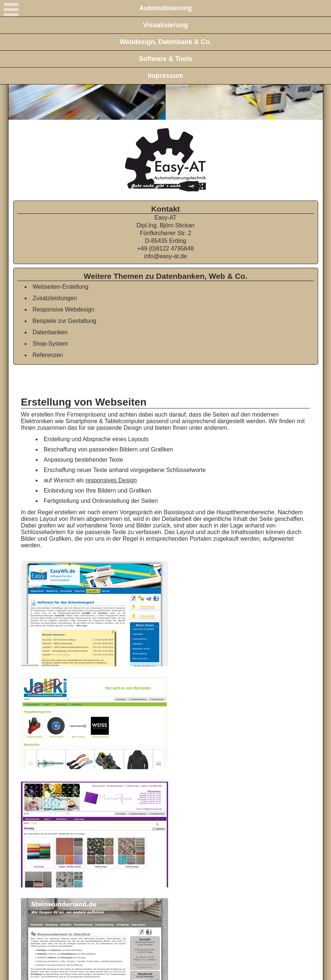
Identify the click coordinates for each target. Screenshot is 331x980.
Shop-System (50, 344)
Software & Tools (165, 59)
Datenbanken (50, 332)
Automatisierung (165, 8)
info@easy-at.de (166, 256)
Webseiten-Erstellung (61, 287)
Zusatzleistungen (55, 298)
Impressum (165, 76)
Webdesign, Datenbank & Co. (165, 42)
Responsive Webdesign (64, 309)
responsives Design (111, 480)
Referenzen (48, 355)
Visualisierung (166, 25)
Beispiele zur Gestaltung (65, 321)
